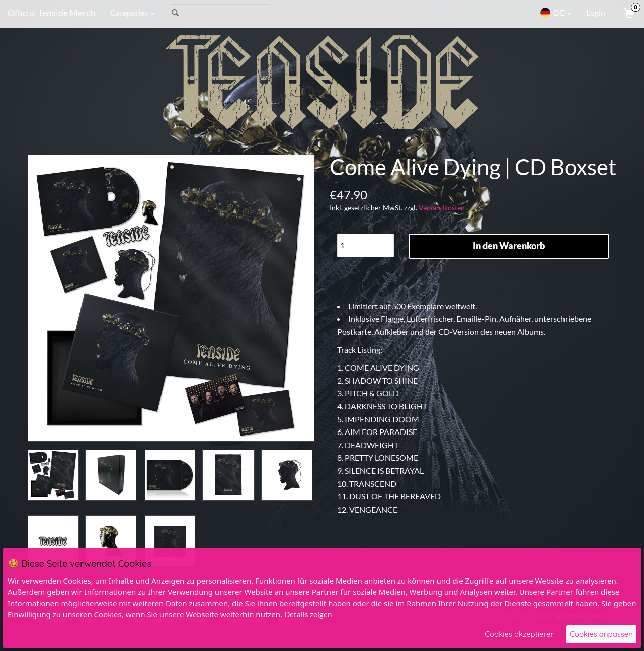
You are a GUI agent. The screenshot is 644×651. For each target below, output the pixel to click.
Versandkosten (442, 208)
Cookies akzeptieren (520, 634)
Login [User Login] (596, 12)
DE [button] (555, 13)
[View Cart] (628, 13)
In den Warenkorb (509, 246)
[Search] (220, 13)
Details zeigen (308, 614)
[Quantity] (366, 245)
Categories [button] (132, 12)
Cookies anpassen (601, 634)
